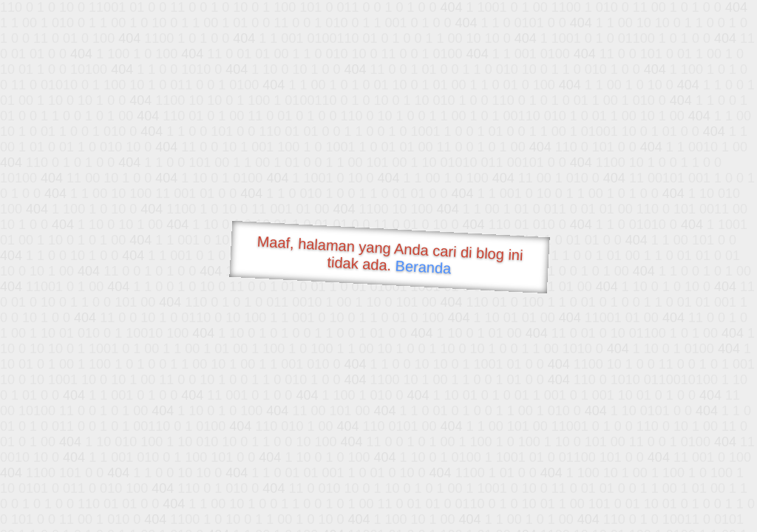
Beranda (423, 267)
